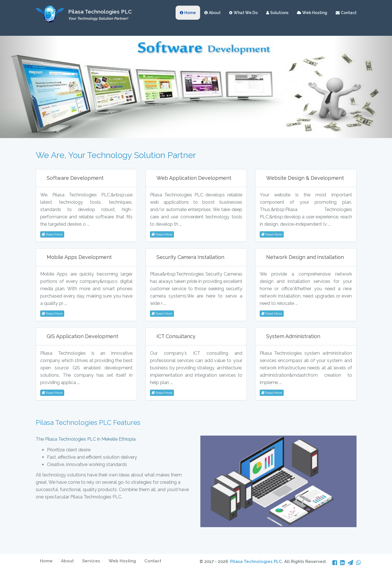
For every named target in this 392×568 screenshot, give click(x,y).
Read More (52, 234)
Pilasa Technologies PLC (256, 562)
